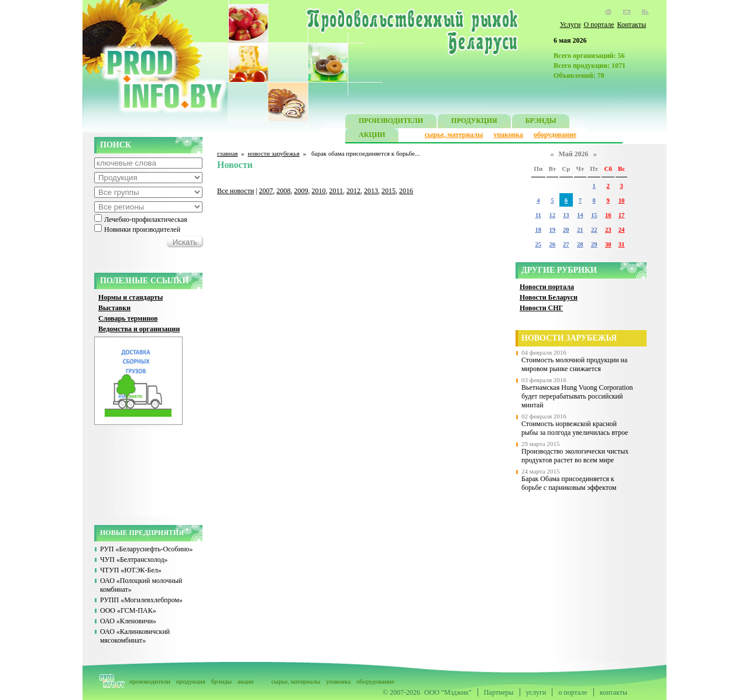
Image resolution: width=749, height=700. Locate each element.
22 (594, 230)
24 (622, 230)
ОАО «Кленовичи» (128, 621)
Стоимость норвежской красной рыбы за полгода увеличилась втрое (575, 428)
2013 (371, 191)
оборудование (555, 135)
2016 (406, 191)
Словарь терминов (128, 318)
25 (538, 244)
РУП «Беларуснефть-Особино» (147, 549)
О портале (599, 25)
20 (566, 230)
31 (622, 244)
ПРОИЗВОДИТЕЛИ (391, 122)
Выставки (114, 308)
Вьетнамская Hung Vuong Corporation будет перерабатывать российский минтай (577, 396)
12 (553, 215)
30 (608, 244)
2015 (389, 191)
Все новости (236, 191)
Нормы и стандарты (130, 297)
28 (580, 244)
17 (622, 215)
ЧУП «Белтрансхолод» (134, 560)
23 (608, 230)
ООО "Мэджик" (448, 692)
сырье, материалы (454, 135)
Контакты (631, 25)
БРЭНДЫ (541, 122)
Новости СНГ (541, 308)
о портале (573, 692)
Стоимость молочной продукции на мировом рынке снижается (574, 364)
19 (553, 230)
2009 (301, 191)
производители (150, 681)
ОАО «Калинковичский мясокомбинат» (135, 636)
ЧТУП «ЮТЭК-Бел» (131, 570)
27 (566, 244)
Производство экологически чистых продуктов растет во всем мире (575, 456)
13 (566, 215)
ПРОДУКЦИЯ (474, 122)
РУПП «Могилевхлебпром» (141, 600)
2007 (266, 191)
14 (580, 215)
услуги (536, 692)
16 (608, 215)
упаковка (508, 135)
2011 (336, 191)
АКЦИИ (372, 136)
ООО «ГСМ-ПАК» (128, 610)
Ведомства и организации (139, 329)
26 (553, 244)
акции (246, 681)
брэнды (221, 681)
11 (538, 215)
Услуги (571, 25)
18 (538, 230)
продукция (191, 681)
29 (594, 244)
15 (594, 215)
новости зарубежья (274, 153)
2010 (319, 191)
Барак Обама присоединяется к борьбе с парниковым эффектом (569, 483)
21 (580, 230)
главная (227, 153)
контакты (614, 692)
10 (622, 200)
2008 (284, 191)
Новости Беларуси (549, 297)
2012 (353, 191)
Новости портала (547, 287)
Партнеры (499, 692)
